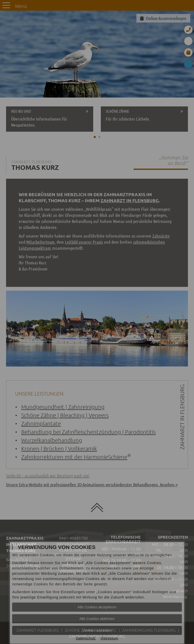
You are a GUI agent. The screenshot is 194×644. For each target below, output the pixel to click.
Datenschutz (86, 638)
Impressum (109, 638)
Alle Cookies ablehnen (97, 619)
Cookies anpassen (97, 630)
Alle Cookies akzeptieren (97, 607)
